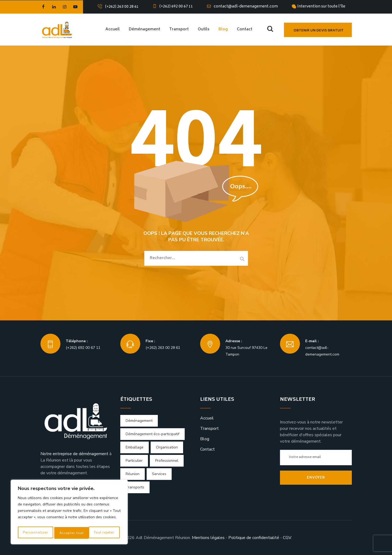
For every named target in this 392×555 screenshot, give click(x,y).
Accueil (113, 29)
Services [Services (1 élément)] (159, 474)
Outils (204, 29)
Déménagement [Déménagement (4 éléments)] (139, 421)
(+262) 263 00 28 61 (122, 7)
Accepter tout (104, 533)
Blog (223, 29)
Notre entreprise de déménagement (74, 454)
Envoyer (316, 478)
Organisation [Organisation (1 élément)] (167, 447)
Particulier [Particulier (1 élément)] (134, 461)
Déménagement (145, 29)
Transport (179, 29)
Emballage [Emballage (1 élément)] (135, 447)
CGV (287, 538)
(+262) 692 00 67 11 (176, 7)
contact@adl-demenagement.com (246, 7)
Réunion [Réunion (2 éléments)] (133, 474)
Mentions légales (208, 538)
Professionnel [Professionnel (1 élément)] (167, 461)
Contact (245, 29)
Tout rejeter (69, 533)
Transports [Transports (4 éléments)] (135, 487)
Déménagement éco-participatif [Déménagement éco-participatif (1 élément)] (152, 434)
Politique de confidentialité (254, 538)
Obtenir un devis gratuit (319, 31)
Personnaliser (35, 533)
